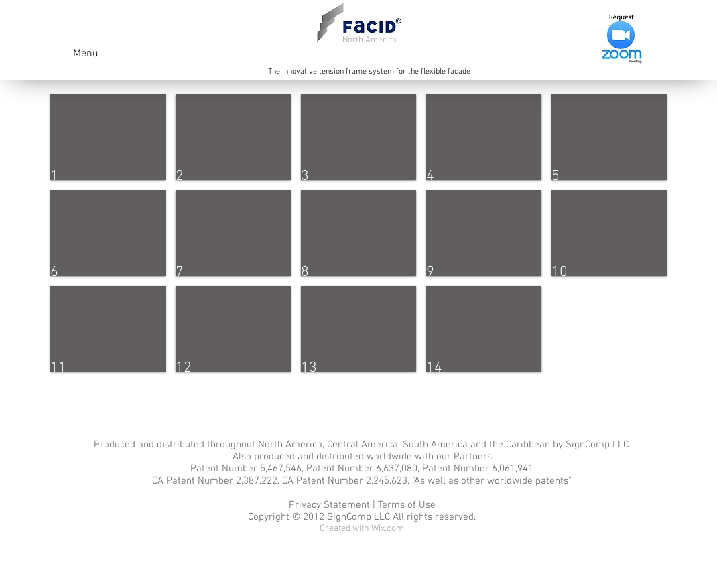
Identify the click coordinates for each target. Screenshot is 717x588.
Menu (86, 54)
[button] (108, 137)
